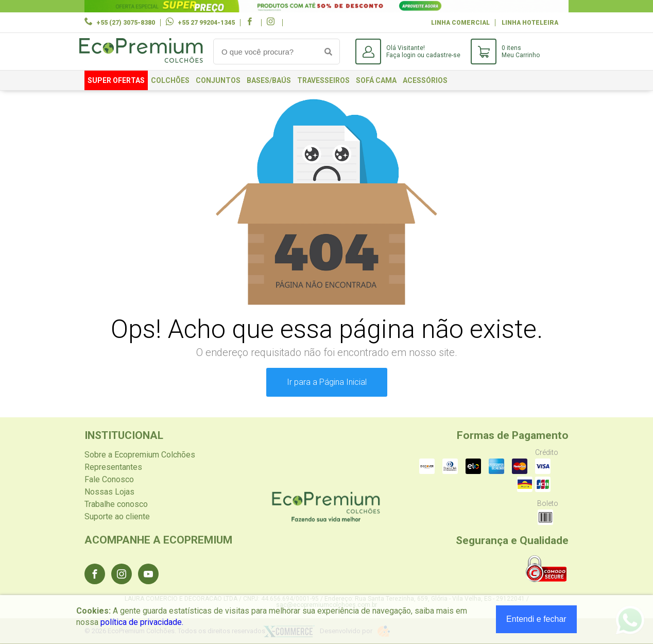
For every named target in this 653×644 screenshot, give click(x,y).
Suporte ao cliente (117, 516)
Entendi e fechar (536, 619)
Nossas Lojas (109, 492)
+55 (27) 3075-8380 (126, 23)
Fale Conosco (109, 479)
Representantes (113, 467)
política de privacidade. (142, 622)
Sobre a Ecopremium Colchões (140, 455)
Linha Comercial (460, 23)
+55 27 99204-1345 (206, 23)
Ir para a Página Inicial (327, 382)
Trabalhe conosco (116, 504)
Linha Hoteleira (530, 23)
